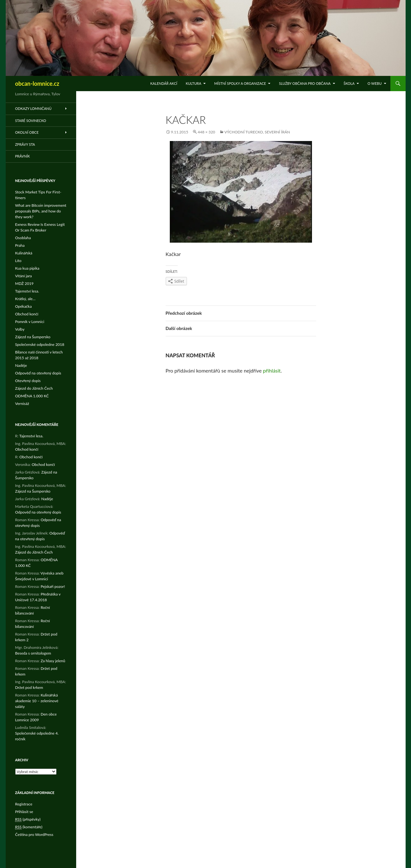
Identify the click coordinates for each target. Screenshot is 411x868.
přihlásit (272, 370)
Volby (20, 329)
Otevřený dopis (28, 381)
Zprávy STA (25, 144)
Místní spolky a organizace (240, 83)
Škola (349, 83)
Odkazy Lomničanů (33, 108)
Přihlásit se (24, 812)
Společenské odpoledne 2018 (40, 344)
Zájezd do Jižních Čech (34, 388)
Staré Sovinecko (31, 121)
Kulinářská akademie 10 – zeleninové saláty (37, 701)
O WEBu (375, 83)
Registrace (24, 804)
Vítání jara (24, 276)
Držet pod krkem (29, 687)
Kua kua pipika (27, 268)
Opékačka (23, 306)
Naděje (21, 365)
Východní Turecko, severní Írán (257, 132)
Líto (18, 261)
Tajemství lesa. (27, 291)
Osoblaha (23, 238)
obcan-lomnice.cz (37, 84)
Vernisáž (22, 404)
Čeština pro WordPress (34, 834)
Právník (23, 156)
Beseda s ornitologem (33, 653)
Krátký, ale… (25, 299)
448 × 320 (206, 132)
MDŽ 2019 (24, 283)
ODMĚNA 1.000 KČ (32, 396)
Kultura (193, 83)
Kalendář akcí (164, 83)
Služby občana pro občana (305, 83)
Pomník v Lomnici (30, 322)
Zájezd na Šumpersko (33, 337)
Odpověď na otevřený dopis (38, 373)
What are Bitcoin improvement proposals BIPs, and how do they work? (41, 211)
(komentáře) (29, 827)
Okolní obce (27, 132)
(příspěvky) (28, 819)
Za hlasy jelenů (53, 661)
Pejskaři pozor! (53, 586)
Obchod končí (27, 314)
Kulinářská (24, 253)
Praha (20, 245)
